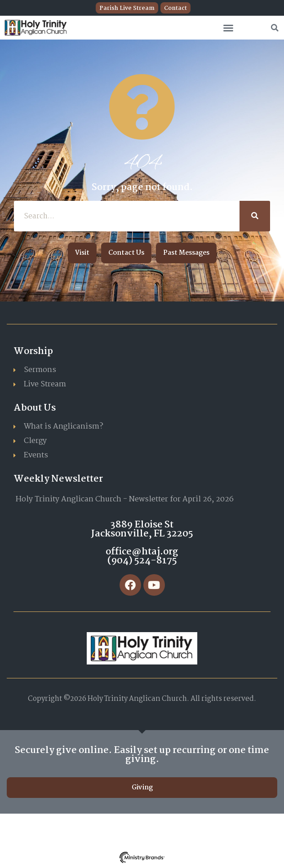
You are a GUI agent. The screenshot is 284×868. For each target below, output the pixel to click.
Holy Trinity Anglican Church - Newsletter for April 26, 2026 (125, 499)
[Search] (255, 216)
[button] (228, 28)
